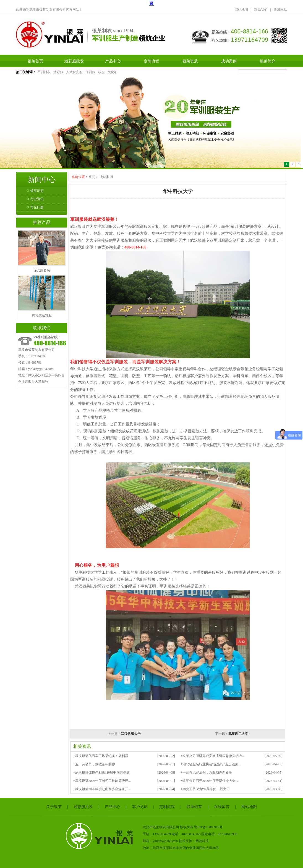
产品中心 (113, 61)
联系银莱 (194, 807)
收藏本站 (280, 10)
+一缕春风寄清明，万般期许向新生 (206, 772)
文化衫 (113, 72)
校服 (101, 72)
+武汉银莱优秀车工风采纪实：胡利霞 (101, 756)
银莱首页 (35, 61)
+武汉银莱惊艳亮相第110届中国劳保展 (101, 772)
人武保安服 (74, 72)
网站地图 (241, 10)
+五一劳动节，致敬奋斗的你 (94, 764)
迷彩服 (58, 72)
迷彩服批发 (74, 61)
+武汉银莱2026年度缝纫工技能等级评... (102, 781)
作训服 (90, 72)
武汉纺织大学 (131, 734)
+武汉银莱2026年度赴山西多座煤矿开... (102, 789)
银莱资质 (190, 61)
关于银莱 (54, 807)
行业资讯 (37, 199)
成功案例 (229, 61)
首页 (92, 177)
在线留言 (222, 807)
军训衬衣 (44, 72)
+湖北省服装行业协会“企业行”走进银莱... (211, 764)
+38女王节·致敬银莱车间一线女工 (205, 789)
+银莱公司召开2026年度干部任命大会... (209, 781)
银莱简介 (268, 61)
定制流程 (151, 61)
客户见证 (140, 807)
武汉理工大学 (238, 734)
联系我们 (261, 10)
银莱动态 (37, 191)
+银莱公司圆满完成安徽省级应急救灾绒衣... (213, 756)
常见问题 (37, 207)
